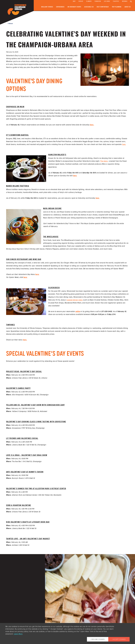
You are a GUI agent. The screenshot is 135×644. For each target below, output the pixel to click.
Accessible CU (89, 7)
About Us (128, 7)
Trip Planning (117, 7)
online (78, 312)
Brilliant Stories (47, 7)
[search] (131, 2)
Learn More (18, 634)
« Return (10, 24)
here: (37, 275)
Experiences (60, 7)
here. (25, 340)
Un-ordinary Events (74, 7)
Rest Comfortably (103, 7)
